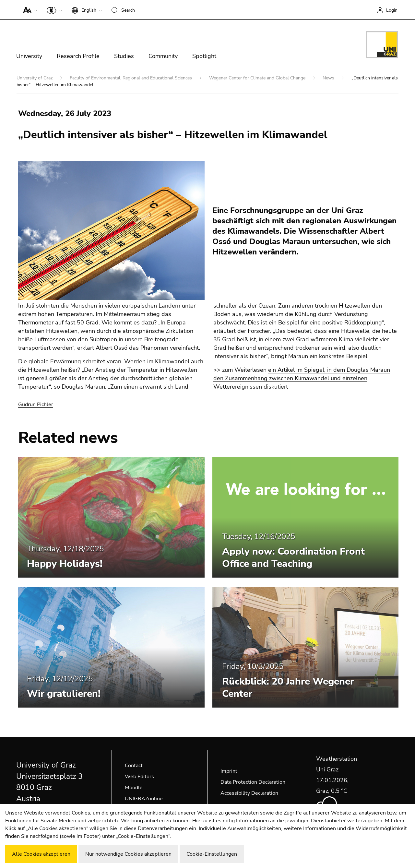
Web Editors (139, 777)
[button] (29, 10)
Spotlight (204, 56)
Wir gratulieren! (64, 694)
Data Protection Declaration (253, 782)
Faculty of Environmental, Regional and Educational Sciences (131, 78)
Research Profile (78, 56)
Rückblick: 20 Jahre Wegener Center (288, 688)
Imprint (229, 771)
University (29, 56)
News (329, 78)
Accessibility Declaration (249, 793)
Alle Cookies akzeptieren (41, 854)
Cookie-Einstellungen (212, 854)
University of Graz (35, 78)
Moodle (134, 788)
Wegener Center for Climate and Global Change (258, 78)
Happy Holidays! (65, 564)
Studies (124, 56)
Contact (134, 766)
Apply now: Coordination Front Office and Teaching (293, 558)
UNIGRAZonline (144, 799)
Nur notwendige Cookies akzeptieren (128, 854)
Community (163, 56)
